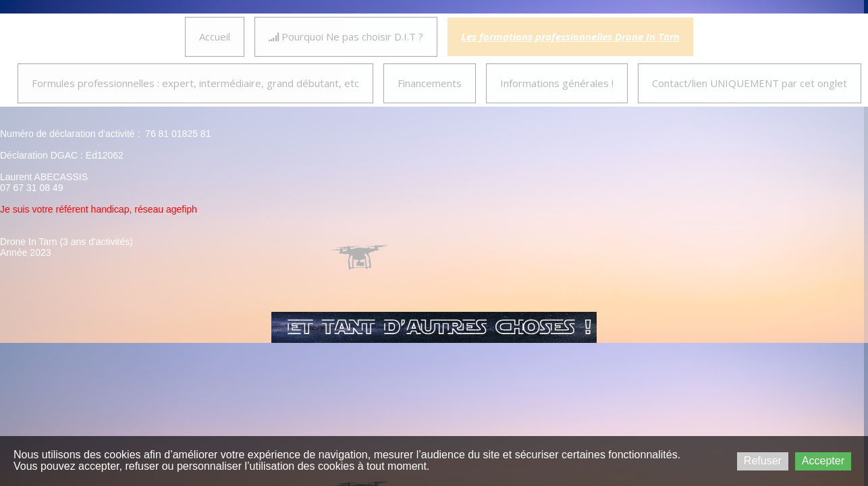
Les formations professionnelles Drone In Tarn (570, 36)
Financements (430, 83)
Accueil (215, 36)
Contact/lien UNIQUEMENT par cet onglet (750, 83)
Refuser (763, 461)
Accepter (823, 461)
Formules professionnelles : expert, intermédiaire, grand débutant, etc (195, 83)
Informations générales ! (557, 83)
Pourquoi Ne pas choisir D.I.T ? (346, 36)
